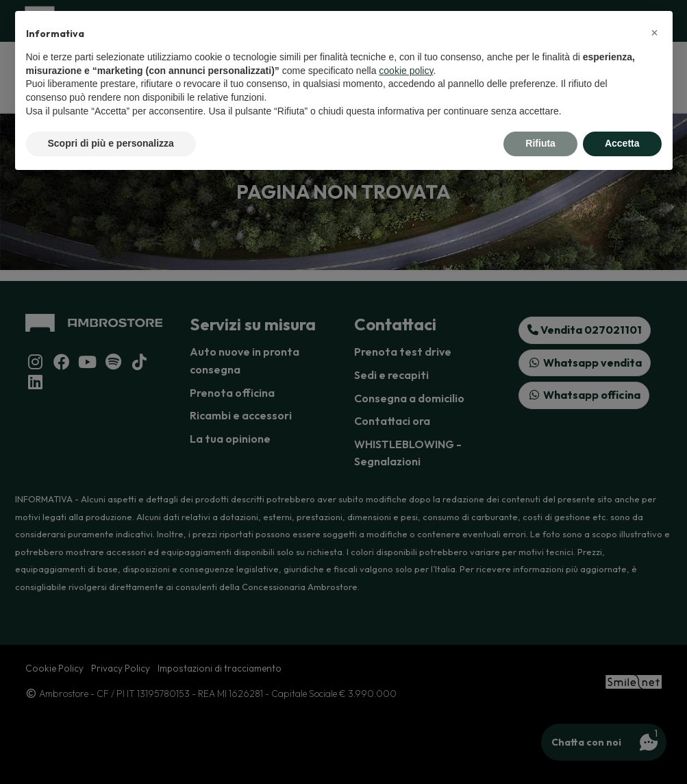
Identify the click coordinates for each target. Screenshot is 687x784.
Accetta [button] (622, 143)
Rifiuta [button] (540, 143)
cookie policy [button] (406, 71)
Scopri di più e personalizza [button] (111, 143)
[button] (655, 33)
